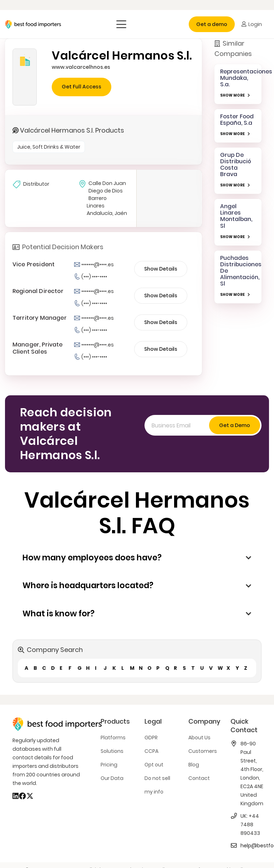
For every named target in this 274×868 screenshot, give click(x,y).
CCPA (151, 751)
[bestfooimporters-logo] (33, 24)
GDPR (151, 738)
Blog (194, 765)
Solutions (112, 751)
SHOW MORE (232, 95)
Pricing (109, 765)
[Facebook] (22, 796)
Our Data (112, 778)
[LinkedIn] (16, 796)
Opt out (154, 765)
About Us (199, 738)
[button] (121, 24)
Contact (199, 778)
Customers (203, 751)
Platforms (113, 738)
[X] (30, 796)
